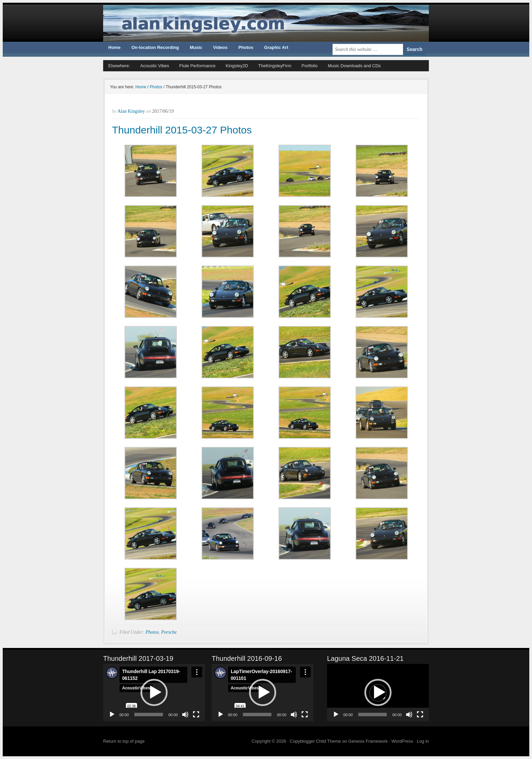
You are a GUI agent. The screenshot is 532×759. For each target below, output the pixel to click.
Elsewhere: (119, 66)
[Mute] (185, 715)
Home (114, 47)
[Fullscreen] (196, 715)
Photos (246, 47)
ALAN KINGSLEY (266, 23)
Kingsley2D (237, 66)
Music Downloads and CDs (354, 66)
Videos (220, 47)
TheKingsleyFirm (275, 66)
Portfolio (310, 66)
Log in (423, 741)
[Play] (112, 715)
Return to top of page (124, 741)
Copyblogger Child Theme (315, 741)
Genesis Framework (368, 741)
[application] (154, 693)
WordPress (402, 741)
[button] (154, 692)
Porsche (169, 632)
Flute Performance (197, 66)
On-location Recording (155, 47)
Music (196, 47)
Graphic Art (276, 47)
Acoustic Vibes (155, 66)
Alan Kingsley (131, 111)
